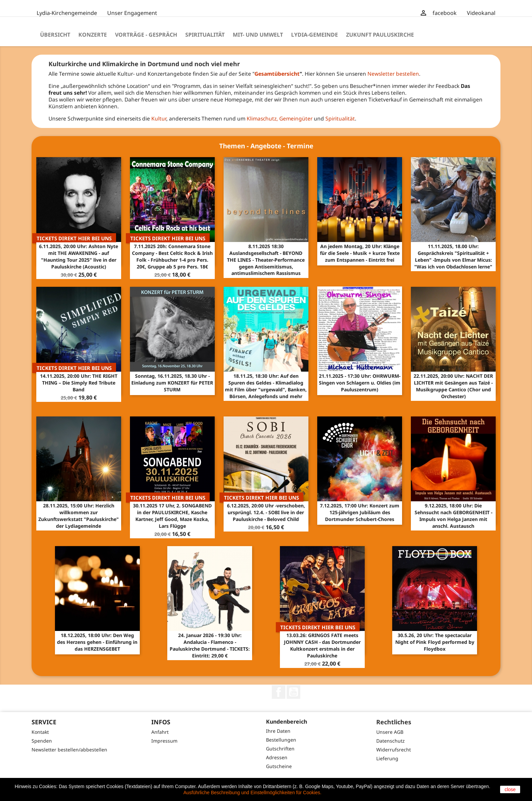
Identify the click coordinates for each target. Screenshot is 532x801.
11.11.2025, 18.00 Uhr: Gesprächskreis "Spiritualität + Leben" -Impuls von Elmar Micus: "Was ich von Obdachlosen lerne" (453, 256)
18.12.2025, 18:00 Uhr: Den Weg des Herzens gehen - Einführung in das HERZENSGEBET (97, 642)
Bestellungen (281, 740)
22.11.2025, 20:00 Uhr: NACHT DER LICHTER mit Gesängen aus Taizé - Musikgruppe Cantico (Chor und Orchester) (453, 386)
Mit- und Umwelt (258, 35)
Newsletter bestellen (393, 74)
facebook (445, 13)
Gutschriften (280, 749)
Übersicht (55, 35)
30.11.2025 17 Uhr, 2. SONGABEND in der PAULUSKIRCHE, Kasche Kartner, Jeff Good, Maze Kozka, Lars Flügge (172, 516)
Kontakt (40, 732)
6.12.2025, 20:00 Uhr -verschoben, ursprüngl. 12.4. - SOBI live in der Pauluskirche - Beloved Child (266, 512)
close (510, 789)
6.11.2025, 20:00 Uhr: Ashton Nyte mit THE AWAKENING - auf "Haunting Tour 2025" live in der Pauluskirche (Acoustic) (79, 256)
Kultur (159, 118)
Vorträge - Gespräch (146, 35)
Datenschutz (391, 741)
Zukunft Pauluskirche (380, 35)
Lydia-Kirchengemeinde (67, 13)
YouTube (293, 692)
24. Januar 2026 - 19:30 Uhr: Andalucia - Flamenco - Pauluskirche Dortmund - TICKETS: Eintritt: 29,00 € (210, 645)
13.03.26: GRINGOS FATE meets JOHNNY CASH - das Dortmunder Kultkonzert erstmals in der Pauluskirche (322, 645)
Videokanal (481, 13)
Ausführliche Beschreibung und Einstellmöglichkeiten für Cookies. (253, 793)
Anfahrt (160, 732)
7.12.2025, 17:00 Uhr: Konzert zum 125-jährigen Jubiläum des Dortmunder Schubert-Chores (360, 512)
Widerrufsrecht (394, 750)
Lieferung (387, 758)
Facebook (279, 692)
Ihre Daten (278, 731)
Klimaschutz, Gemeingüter (280, 118)
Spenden (42, 741)
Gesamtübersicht (277, 74)
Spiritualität (205, 35)
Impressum (164, 741)
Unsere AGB (390, 732)
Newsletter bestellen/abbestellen (69, 750)
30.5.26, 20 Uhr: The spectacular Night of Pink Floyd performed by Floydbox (435, 642)
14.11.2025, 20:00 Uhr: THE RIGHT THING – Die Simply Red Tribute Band (79, 383)
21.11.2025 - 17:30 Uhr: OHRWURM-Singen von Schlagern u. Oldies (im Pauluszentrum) (360, 383)
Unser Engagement (132, 13)
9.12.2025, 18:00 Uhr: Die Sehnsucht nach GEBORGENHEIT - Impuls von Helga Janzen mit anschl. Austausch (453, 516)
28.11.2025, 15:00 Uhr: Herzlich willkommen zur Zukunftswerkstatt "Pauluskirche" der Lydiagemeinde (79, 516)
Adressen (277, 757)
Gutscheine (279, 766)
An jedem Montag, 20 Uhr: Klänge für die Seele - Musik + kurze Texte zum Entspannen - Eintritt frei (360, 253)
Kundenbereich (287, 722)
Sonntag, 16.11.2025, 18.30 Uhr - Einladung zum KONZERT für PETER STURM (172, 383)
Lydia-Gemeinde (315, 35)
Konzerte (93, 35)
